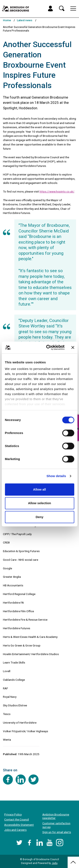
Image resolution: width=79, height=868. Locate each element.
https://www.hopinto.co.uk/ (57, 191)
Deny (39, 517)
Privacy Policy (13, 814)
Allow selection (39, 503)
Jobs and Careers (15, 830)
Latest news (25, 20)
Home (7, 20)
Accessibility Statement (19, 825)
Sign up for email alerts (57, 832)
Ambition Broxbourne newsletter (56, 816)
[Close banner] (73, 347)
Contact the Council (17, 819)
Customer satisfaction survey (56, 825)
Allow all (39, 489)
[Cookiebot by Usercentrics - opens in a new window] (48, 347)
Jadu (55, 863)
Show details (56, 476)
